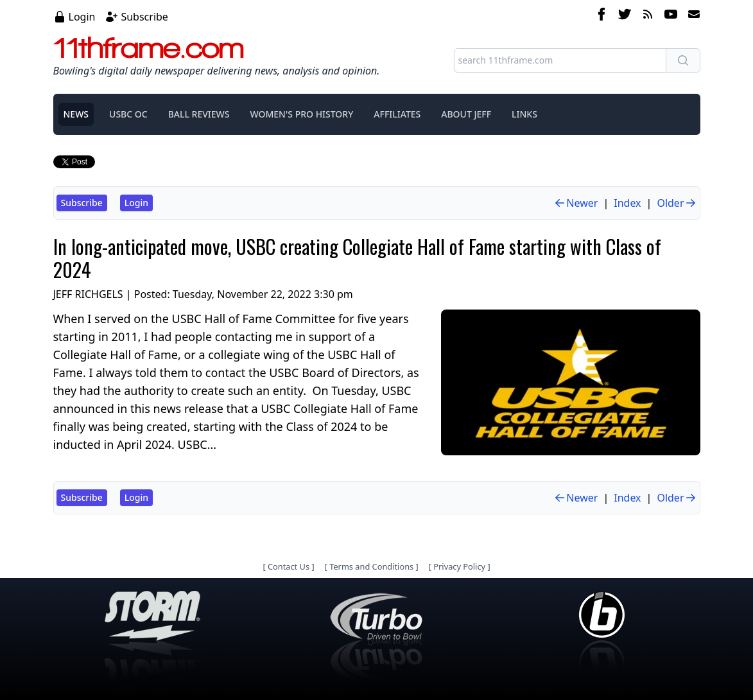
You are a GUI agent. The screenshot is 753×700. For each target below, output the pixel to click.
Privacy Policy (459, 566)
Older (677, 203)
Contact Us (289, 566)
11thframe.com (149, 48)
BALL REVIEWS (199, 114)
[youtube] (671, 16)
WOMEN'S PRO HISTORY (301, 114)
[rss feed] (648, 16)
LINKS (524, 114)
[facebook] (602, 16)
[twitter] (625, 16)
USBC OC (128, 114)
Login (82, 17)
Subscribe (144, 17)
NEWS (76, 114)
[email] (691, 16)
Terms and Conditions (371, 566)
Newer (576, 203)
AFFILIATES (397, 114)
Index (627, 203)
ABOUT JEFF (466, 114)
